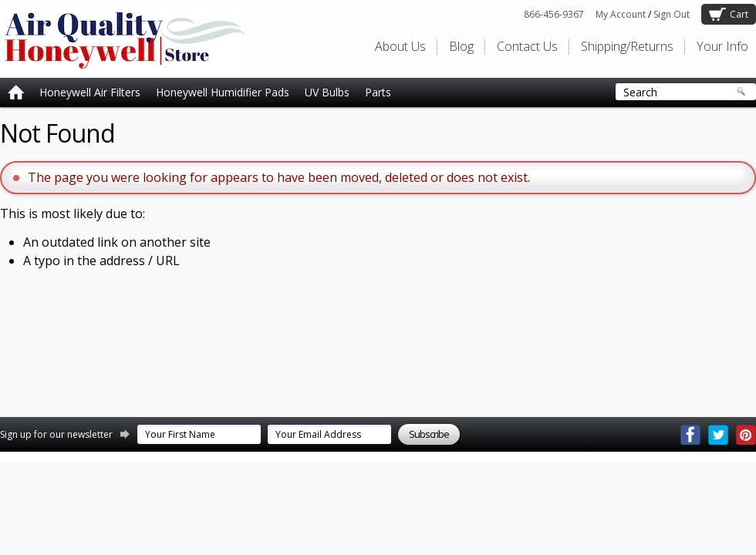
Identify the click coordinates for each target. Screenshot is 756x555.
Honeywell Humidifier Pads (223, 92)
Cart (739, 14)
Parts (378, 92)
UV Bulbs (327, 92)
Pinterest (746, 435)
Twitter (718, 435)
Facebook (690, 435)
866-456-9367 (554, 14)
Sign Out (672, 14)
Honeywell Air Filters (90, 92)
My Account (621, 14)
